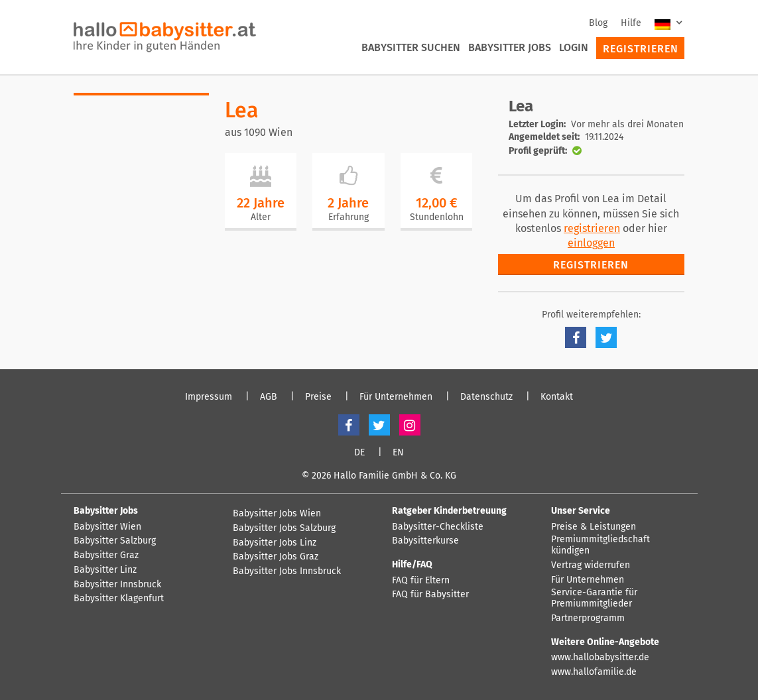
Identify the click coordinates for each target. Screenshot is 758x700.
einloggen (591, 243)
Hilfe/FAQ (412, 564)
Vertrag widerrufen (591, 565)
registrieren (592, 228)
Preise (318, 397)
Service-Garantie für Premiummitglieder (594, 598)
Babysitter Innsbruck (117, 585)
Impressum (209, 397)
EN (398, 453)
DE (359, 453)
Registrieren (641, 49)
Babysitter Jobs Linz (275, 543)
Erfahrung (348, 217)
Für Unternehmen (396, 397)
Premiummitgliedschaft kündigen (600, 545)
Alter (261, 217)
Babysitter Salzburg (115, 541)
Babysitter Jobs (510, 47)
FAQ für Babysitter (430, 595)
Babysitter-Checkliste (438, 527)
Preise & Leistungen (594, 527)
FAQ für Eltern (421, 581)
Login (574, 47)
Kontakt (557, 397)
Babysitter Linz (105, 570)
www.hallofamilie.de (594, 672)
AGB (269, 397)
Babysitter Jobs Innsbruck (287, 571)
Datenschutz (486, 397)
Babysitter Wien (107, 527)
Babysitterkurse (425, 541)
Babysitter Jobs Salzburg (284, 528)
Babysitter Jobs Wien (277, 514)
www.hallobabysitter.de (600, 658)
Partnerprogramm (588, 618)
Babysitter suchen (411, 47)
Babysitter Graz (106, 555)
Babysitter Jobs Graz (276, 557)
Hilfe (631, 23)
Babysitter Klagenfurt (119, 599)
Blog (598, 23)
